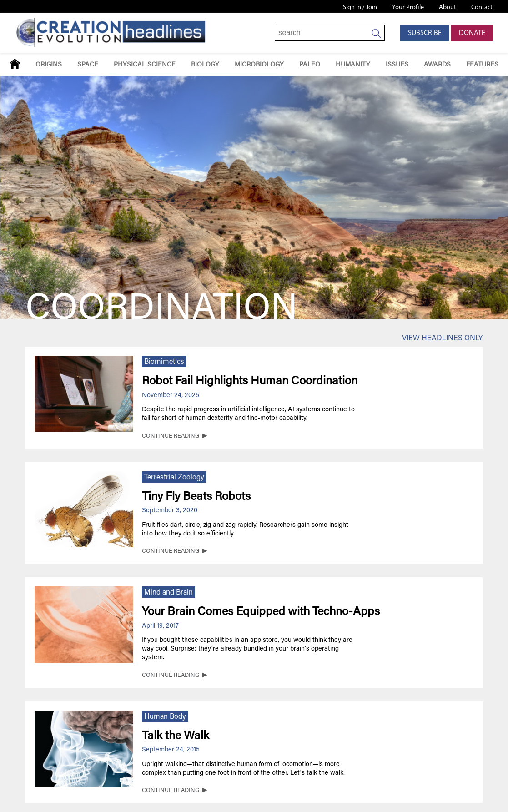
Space (88, 65)
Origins (49, 65)
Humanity (353, 65)
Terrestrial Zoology (174, 478)
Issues (397, 65)
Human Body (165, 717)
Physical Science (145, 65)
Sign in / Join (360, 8)
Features (482, 65)
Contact (482, 8)
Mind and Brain (168, 593)
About (448, 8)
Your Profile (408, 8)
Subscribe (425, 33)
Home (15, 64)
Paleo (310, 65)
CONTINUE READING (171, 436)
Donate (472, 33)
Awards (437, 65)
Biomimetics (164, 362)
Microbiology (259, 65)
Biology (205, 65)
